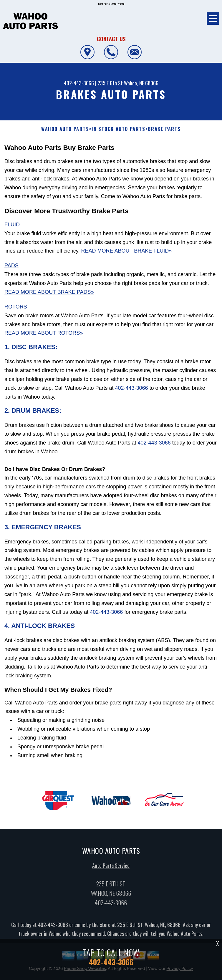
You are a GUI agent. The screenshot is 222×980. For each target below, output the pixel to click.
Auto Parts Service (111, 871)
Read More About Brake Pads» (49, 292)
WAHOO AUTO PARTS (65, 129)
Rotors (16, 307)
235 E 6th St (110, 83)
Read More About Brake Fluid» (126, 251)
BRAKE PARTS (164, 129)
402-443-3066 (79, 83)
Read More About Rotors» (44, 333)
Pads (11, 266)
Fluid (12, 225)
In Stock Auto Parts (118, 129)
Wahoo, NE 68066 (141, 83)
